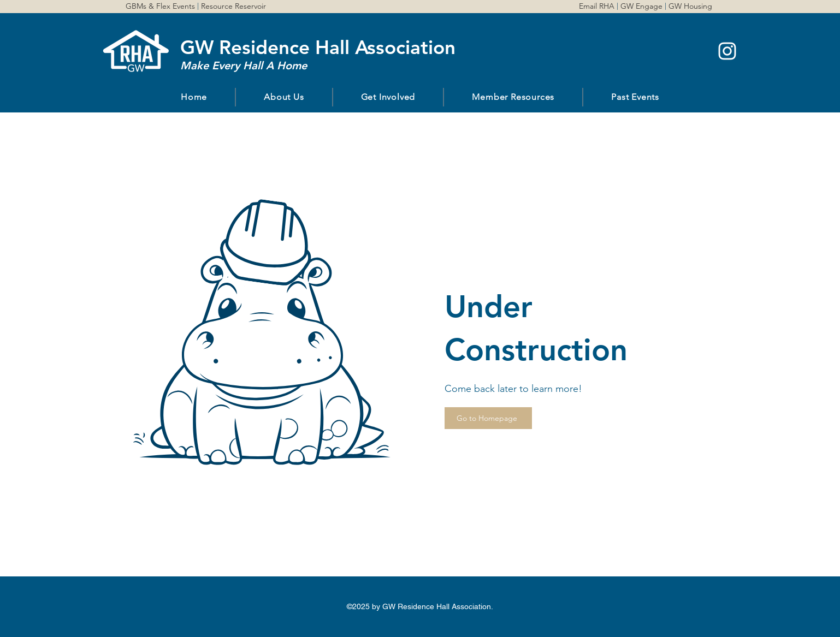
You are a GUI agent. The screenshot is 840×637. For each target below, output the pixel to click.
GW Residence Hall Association (318, 47)
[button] (284, 97)
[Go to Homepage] (488, 418)
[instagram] (727, 51)
